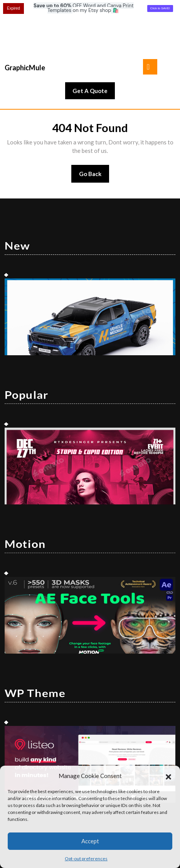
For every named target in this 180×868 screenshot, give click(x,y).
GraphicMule (25, 22)
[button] (168, 776)
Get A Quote (94, 47)
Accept (90, 841)
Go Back (94, 131)
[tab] (150, 21)
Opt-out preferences (86, 859)
